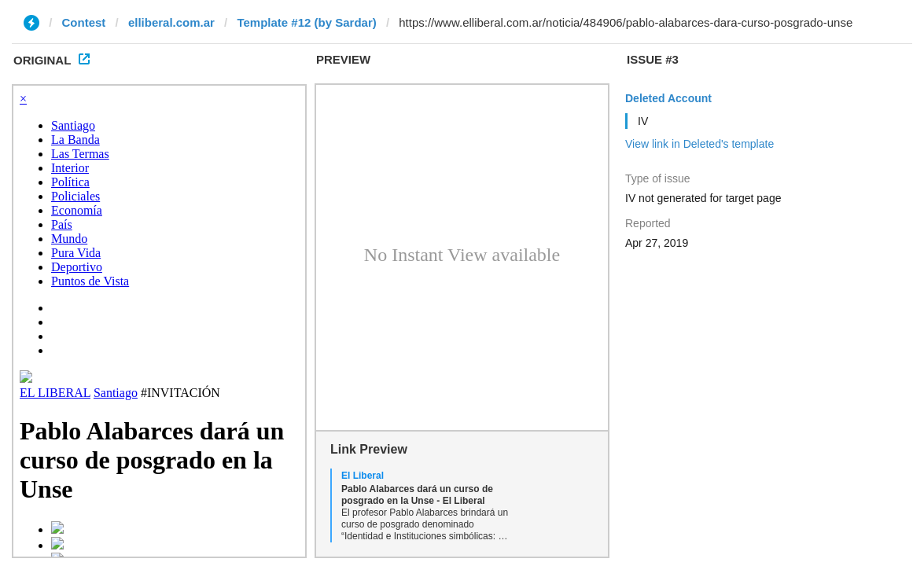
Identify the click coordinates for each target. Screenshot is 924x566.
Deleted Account (668, 98)
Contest (84, 22)
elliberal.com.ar (171, 22)
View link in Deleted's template (699, 144)
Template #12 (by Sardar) (306, 22)
